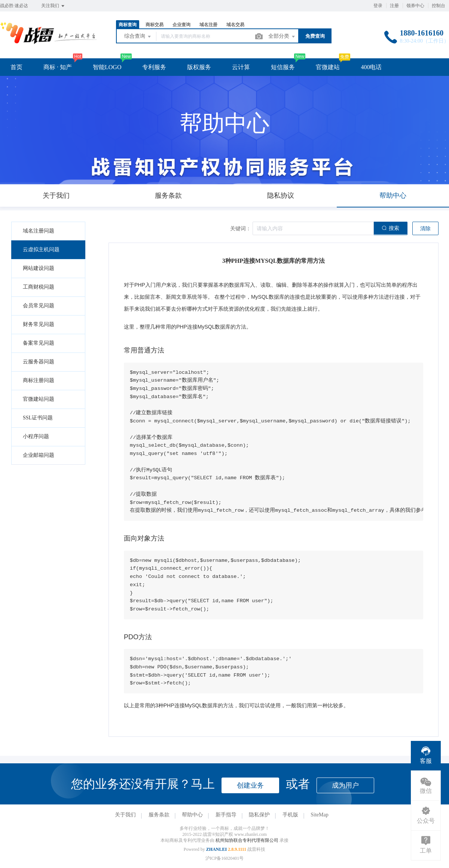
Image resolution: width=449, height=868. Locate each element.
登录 (378, 6)
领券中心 (415, 6)
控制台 (439, 6)
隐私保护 (259, 815)
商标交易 (155, 25)
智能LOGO (107, 67)
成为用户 (345, 785)
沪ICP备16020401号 (225, 858)
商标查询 (128, 25)
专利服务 (154, 67)
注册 (394, 6)
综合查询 (138, 37)
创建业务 (250, 785)
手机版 (290, 815)
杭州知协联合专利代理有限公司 (248, 840)
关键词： (241, 229)
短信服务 (283, 67)
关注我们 (53, 6)
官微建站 (328, 67)
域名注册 (208, 25)
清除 (425, 229)
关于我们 (125, 815)
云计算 (241, 67)
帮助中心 (192, 815)
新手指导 (226, 815)
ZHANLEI (216, 849)
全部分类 (282, 37)
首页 (16, 67)
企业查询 (181, 25)
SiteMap (319, 815)
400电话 (371, 67)
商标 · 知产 (58, 67)
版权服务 (199, 67)
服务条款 (159, 815)
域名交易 (235, 25)
